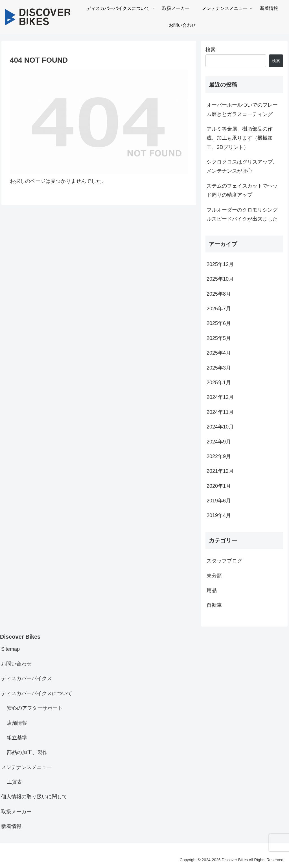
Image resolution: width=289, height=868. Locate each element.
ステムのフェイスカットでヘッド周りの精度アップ (242, 190)
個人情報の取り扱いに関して (34, 797)
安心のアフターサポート (35, 708)
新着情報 (11, 826)
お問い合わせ (16, 664)
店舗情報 (17, 723)
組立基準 (17, 738)
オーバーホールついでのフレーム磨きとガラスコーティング (242, 109)
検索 (211, 50)
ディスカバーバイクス (27, 678)
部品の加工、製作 (27, 752)
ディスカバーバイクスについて (37, 693)
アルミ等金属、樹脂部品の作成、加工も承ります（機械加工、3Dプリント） (240, 138)
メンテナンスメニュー (27, 767)
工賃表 (14, 782)
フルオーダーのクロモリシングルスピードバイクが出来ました (242, 214)
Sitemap (10, 649)
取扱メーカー (16, 812)
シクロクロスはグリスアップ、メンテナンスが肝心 (242, 166)
